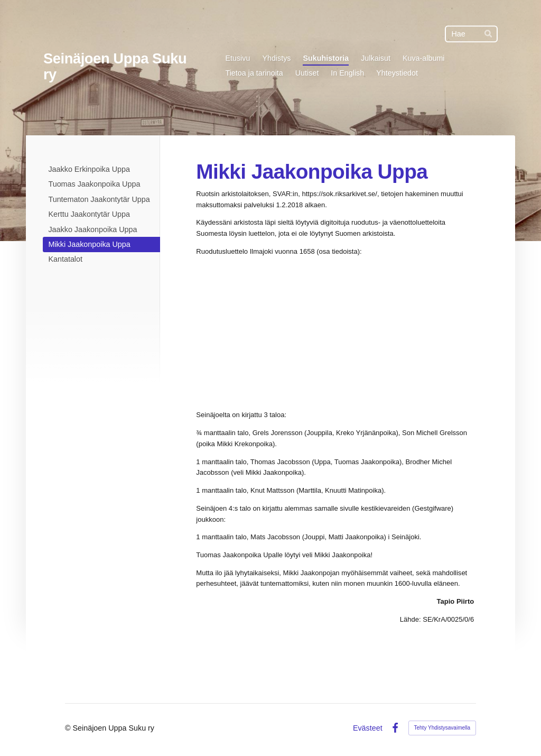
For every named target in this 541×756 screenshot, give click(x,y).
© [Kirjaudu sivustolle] (69, 728)
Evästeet (368, 728)
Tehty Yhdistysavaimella (442, 728)
